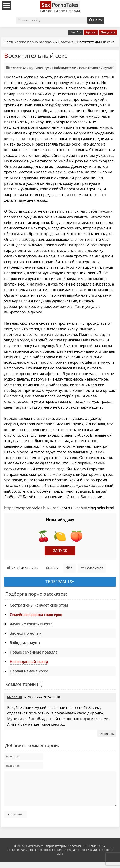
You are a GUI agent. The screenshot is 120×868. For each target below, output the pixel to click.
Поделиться (92, 568)
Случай (107, 68)
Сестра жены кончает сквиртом (39, 605)
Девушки (108, 32)
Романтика (89, 68)
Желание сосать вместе (31, 624)
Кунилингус (39, 68)
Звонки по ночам (26, 633)
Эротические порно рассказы (29, 42)
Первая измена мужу (29, 671)
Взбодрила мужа (25, 643)
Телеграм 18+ (60, 582)
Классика (66, 42)
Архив (91, 32)
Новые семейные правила (34, 652)
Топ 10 (76, 32)
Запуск (60, 551)
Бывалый (15, 697)
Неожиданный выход (29, 662)
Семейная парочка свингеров (36, 615)
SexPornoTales (34, 852)
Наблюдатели (64, 68)
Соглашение (97, 852)
